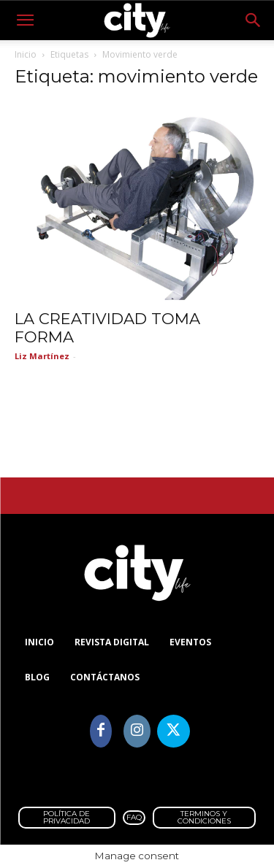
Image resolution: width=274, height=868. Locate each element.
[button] (25, 20)
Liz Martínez (42, 356)
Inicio (26, 54)
